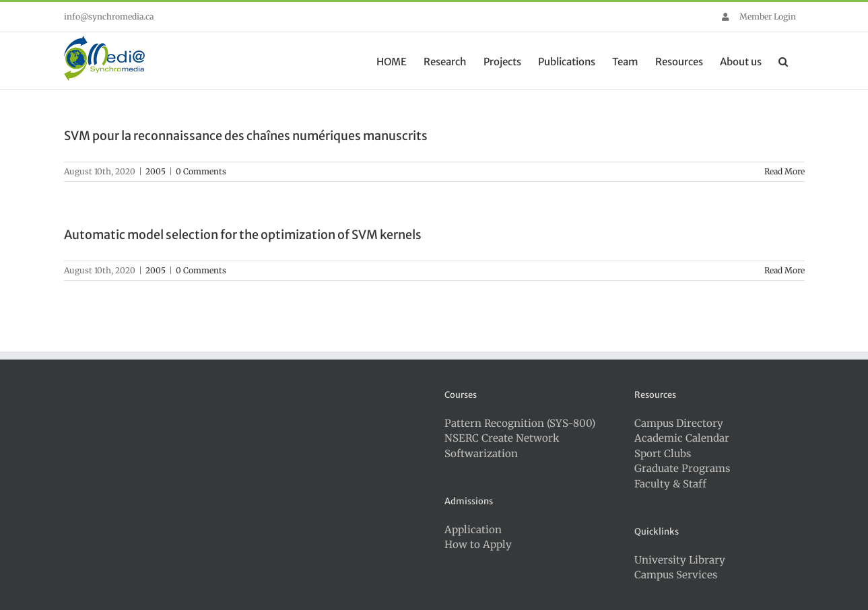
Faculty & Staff (670, 484)
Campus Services (676, 575)
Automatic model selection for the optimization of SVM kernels (243, 235)
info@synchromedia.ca (109, 16)
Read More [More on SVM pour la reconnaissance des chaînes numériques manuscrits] (784, 171)
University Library (680, 560)
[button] (783, 61)
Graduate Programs (682, 468)
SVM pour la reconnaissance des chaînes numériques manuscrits (246, 136)
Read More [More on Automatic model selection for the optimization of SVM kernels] (784, 270)
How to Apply (478, 544)
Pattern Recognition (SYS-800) (520, 423)
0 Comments (201, 171)
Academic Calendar (682, 438)
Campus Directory (679, 423)
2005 (156, 171)
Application (473, 530)
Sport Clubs (663, 453)
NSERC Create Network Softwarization (502, 446)
